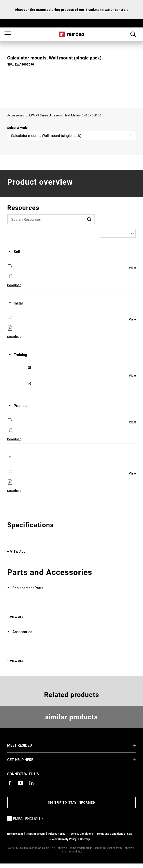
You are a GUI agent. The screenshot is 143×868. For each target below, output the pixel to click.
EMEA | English (35, 818)
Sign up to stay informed (71, 802)
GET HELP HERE (27, 759)
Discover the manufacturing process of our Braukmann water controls (72, 10)
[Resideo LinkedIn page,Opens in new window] (31, 783)
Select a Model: (18, 128)
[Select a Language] (118, 233)
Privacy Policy (57, 834)
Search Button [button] (133, 34)
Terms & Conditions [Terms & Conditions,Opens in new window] (81, 834)
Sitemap (85, 839)
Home (72, 34)
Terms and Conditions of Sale (114, 834)
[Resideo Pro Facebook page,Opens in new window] (10, 783)
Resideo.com (15, 834)
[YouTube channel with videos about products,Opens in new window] (21, 783)
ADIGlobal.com (36, 834)
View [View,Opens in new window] (132, 268)
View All (18, 551)
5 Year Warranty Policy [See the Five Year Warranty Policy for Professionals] (63, 839)
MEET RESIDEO (26, 745)
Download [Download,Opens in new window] (14, 285)
